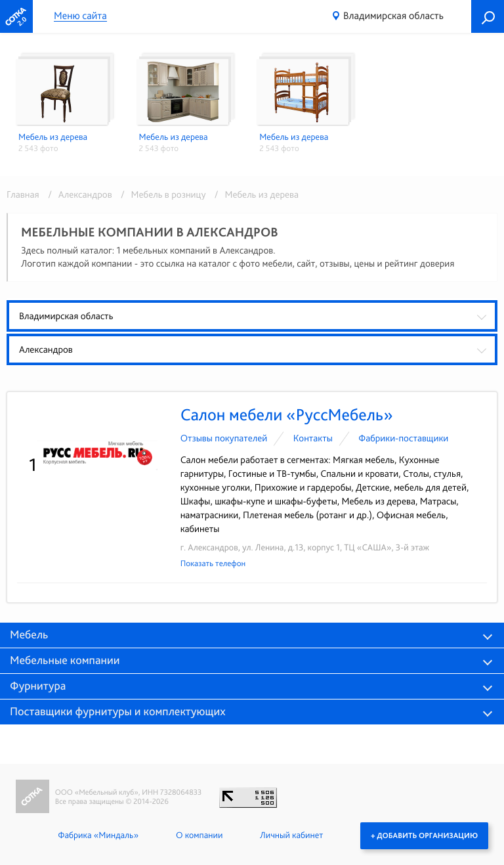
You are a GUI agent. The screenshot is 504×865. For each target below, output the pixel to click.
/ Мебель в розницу (161, 194)
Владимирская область (393, 15)
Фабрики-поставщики (403, 438)
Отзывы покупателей (224, 438)
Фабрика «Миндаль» (98, 835)
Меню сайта (80, 16)
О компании (199, 835)
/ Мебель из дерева (253, 194)
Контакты (313, 438)
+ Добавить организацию (424, 835)
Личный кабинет (291, 835)
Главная (23, 194)
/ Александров (78, 194)
